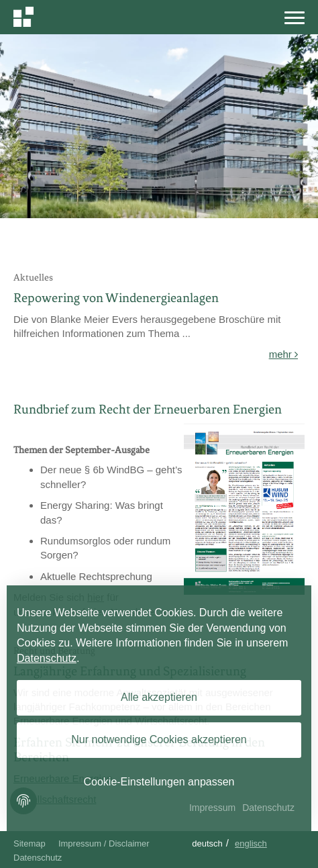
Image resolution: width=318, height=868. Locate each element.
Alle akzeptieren (159, 697)
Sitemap (30, 843)
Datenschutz (38, 858)
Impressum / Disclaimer (104, 843)
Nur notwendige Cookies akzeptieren (159, 739)
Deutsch (207, 843)
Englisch (251, 843)
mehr (283, 354)
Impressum (212, 808)
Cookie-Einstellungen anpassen (159, 782)
